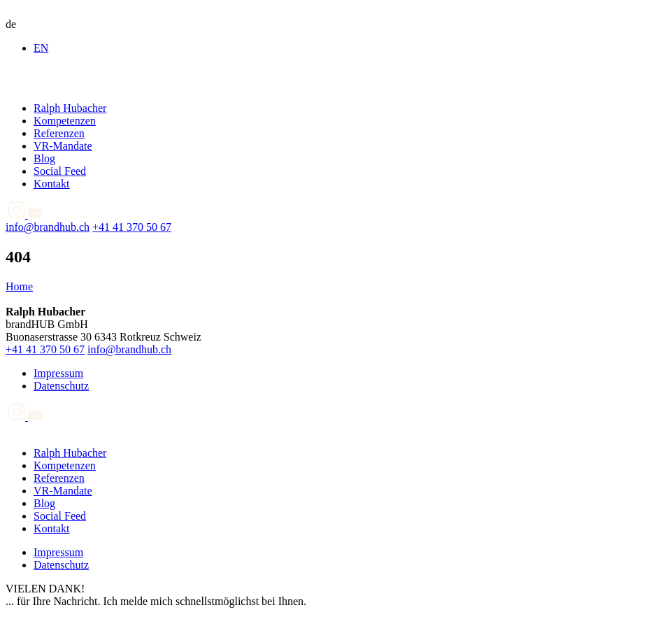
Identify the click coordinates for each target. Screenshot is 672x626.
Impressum (58, 373)
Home (19, 286)
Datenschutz (61, 386)
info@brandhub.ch (48, 227)
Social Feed (60, 171)
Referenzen (59, 133)
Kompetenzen (65, 121)
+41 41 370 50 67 (132, 227)
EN (41, 48)
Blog (44, 158)
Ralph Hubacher (70, 108)
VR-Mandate (63, 146)
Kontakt (52, 184)
